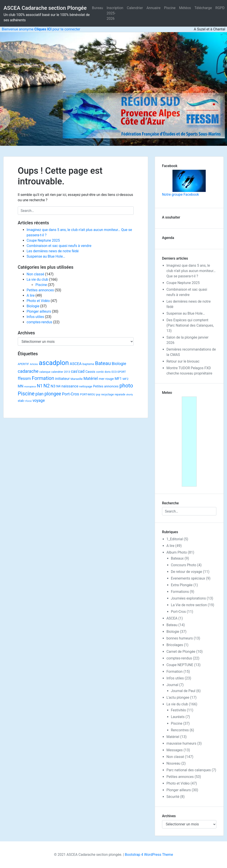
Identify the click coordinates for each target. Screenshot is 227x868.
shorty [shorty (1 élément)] (129, 395)
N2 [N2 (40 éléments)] (47, 386)
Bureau (98, 8)
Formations (180, 592)
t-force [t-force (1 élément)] (28, 401)
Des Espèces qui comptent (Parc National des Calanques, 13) (190, 325)
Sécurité (173, 797)
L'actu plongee (178, 697)
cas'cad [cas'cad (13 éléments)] (78, 371)
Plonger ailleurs (39, 311)
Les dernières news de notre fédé (53, 251)
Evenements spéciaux (188, 578)
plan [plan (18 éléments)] (40, 394)
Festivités (178, 710)
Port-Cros (178, 612)
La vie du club (37, 279)
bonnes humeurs (180, 638)
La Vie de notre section (189, 605)
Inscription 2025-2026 (115, 13)
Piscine (170, 8)
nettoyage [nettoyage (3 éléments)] (86, 386)
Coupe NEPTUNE (180, 665)
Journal (172, 685)
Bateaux (177, 558)
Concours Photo (184, 565)
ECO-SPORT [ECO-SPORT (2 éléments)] (119, 372)
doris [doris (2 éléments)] (108, 372)
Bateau (172, 625)
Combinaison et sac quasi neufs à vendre (59, 246)
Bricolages (175, 645)
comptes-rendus (39, 322)
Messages (175, 750)
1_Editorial (175, 539)
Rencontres (180, 730)
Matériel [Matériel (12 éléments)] (91, 378)
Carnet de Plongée (181, 652)
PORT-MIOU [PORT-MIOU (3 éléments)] (88, 394)
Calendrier (135, 8)
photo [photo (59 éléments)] (126, 386)
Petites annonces (40, 290)
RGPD (220, 8)
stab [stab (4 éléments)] (21, 401)
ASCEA (172, 618)
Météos (185, 8)
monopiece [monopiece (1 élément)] (30, 387)
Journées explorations (188, 598)
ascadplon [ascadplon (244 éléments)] (54, 363)
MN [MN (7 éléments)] (21, 386)
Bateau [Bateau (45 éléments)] (103, 363)
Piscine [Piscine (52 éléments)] (26, 394)
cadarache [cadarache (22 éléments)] (28, 371)
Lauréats (178, 717)
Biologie (33, 306)
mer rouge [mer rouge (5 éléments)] (106, 379)
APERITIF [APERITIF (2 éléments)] (23, 364)
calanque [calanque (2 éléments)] (45, 372)
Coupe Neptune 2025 (43, 240)
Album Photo (177, 552)
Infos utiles (35, 317)
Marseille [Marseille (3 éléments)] (76, 379)
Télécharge (203, 8)
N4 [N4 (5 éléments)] (58, 386)
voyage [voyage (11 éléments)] (39, 400)
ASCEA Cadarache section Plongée (45, 8)
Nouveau (173, 763)
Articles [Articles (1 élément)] (34, 364)
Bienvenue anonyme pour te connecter (40, 29)
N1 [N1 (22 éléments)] (40, 386)
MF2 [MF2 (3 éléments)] (126, 379)
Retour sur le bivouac (183, 361)
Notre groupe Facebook (184, 183)
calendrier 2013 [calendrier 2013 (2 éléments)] (61, 372)
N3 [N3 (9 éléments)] (53, 386)
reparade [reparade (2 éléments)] (120, 395)
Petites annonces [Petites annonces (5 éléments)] (106, 386)
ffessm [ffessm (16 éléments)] (24, 378)
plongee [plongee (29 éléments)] (53, 394)
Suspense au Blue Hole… (46, 256)
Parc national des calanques (189, 770)
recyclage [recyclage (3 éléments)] (108, 394)
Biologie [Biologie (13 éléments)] (119, 364)
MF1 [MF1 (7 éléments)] (118, 379)
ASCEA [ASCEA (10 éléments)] (76, 364)
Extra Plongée (182, 585)
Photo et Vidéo (38, 301)
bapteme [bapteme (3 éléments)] (88, 364)
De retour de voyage (187, 572)
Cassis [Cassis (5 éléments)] (90, 372)
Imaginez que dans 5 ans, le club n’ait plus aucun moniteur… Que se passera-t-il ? (191, 271)
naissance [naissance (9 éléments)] (70, 386)
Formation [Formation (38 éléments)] (43, 378)
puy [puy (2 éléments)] (98, 395)
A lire (31, 295)
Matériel (173, 737)
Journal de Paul (183, 691)
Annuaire (154, 8)
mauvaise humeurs (181, 743)
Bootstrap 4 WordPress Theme (149, 855)
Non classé (35, 274)
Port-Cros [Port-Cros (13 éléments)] (71, 394)
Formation (175, 672)
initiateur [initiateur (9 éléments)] (62, 379)
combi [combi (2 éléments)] (100, 372)
